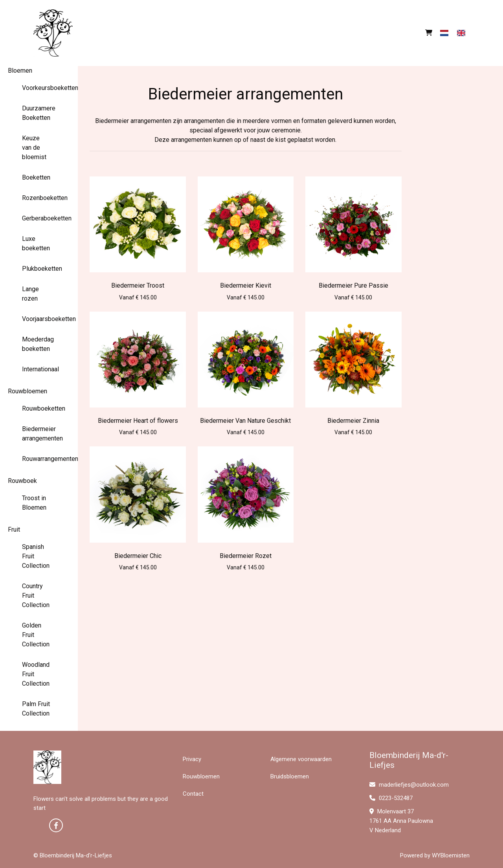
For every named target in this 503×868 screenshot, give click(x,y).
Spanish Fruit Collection (36, 556)
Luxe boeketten (36, 243)
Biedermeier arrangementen (39, 434)
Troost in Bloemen (34, 503)
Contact (193, 794)
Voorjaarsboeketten (39, 319)
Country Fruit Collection (36, 595)
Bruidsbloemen (290, 776)
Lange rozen (30, 294)
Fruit (14, 529)
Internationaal (39, 369)
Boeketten (36, 177)
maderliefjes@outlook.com (409, 785)
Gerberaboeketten (39, 218)
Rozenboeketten (39, 198)
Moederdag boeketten (38, 344)
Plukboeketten (39, 269)
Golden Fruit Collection (36, 635)
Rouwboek (22, 481)
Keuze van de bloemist (34, 148)
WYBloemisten (451, 855)
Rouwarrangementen (39, 459)
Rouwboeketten (39, 408)
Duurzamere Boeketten (39, 113)
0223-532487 (391, 798)
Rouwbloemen (28, 391)
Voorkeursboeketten (39, 88)
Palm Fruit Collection (36, 709)
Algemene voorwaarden (301, 759)
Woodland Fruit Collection (36, 674)
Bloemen (20, 71)
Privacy (192, 759)
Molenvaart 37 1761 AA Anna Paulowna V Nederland (401, 821)
